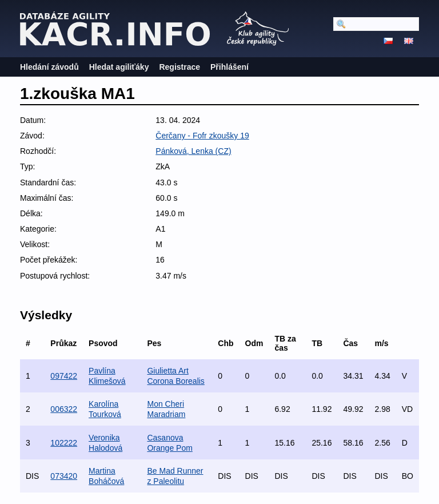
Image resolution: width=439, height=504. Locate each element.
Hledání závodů (49, 67)
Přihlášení (230, 67)
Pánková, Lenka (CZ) (193, 151)
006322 (64, 409)
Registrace (179, 67)
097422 (64, 376)
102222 (64, 443)
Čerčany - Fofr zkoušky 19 (202, 136)
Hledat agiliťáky (119, 67)
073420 (64, 476)
